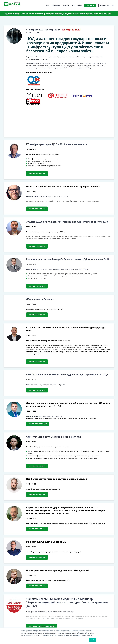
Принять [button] (92, 640)
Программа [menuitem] (56, 5)
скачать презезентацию (38, 424)
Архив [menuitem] (80, 5)
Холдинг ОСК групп (61, 232)
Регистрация (105, 5)
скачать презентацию (37, 174)
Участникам (90, 5)
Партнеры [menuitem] (66, 5)
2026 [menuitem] (73, 5)
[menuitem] (48, 5)
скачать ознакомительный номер (42, 626)
